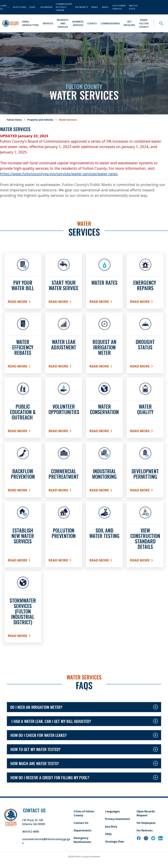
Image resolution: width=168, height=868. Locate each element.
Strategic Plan (115, 842)
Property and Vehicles (63, 23)
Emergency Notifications (82, 840)
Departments (83, 830)
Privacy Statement (118, 819)
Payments (82, 7)
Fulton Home (14, 120)
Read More (23, 302)
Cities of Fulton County (84, 813)
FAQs (108, 834)
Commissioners (110, 23)
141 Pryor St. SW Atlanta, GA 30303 (34, 822)
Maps (105, 7)
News (95, 7)
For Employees (146, 823)
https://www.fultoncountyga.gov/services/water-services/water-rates (59, 174)
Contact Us (81, 823)
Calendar (46, 7)
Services (48, 23)
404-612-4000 (31, 832)
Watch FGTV (133, 7)
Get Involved (129, 23)
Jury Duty (111, 826)
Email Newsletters (31, 23)
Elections (20, 7)
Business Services (78, 23)
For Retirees (145, 830)
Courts (92, 23)
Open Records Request (146, 813)
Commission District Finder (64, 7)
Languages (112, 811)
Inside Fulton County (144, 23)
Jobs (32, 7)
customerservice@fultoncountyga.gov (46, 841)
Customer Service (119, 7)
